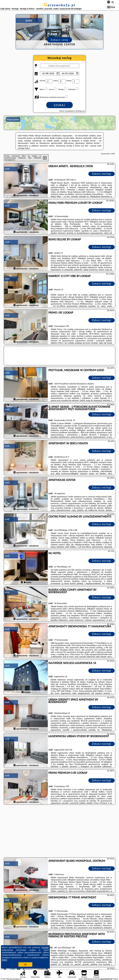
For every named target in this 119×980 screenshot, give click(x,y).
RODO (5, 960)
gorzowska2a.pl (59, 5)
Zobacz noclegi (102, 174)
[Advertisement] (60, 831)
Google (45, 947)
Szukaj (59, 105)
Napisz (116, 979)
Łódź (7, 169)
